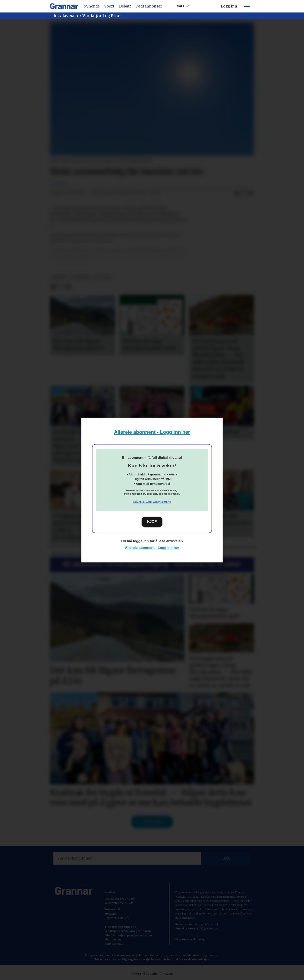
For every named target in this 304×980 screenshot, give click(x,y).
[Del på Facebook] (237, 193)
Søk (226, 858)
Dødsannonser (149, 6)
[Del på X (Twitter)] (244, 193)
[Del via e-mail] (250, 193)
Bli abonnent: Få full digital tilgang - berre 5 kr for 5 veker (152, 564)
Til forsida (152, 822)
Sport (109, 6)
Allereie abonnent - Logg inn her (152, 432)
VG (88, 262)
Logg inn (229, 6)
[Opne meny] (247, 6)
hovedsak (82, 277)
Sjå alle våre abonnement (152, 502)
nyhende (60, 277)
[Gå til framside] (64, 6)
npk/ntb (104, 277)
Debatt (125, 6)
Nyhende (92, 6)
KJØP (152, 522)
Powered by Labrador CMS (152, 974)
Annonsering (113, 944)
